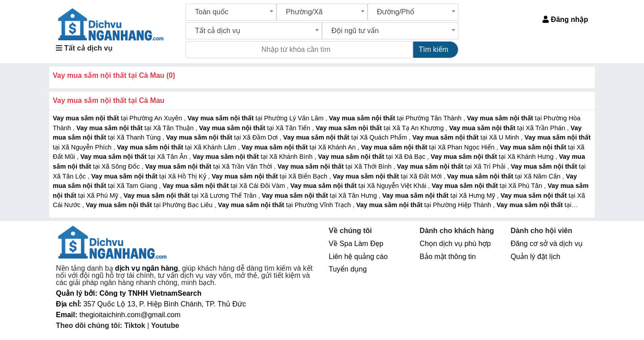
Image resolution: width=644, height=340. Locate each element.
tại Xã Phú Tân (488, 186)
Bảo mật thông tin (448, 257)
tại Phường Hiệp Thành (425, 205)
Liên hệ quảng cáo (358, 257)
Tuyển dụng (348, 269)
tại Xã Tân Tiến (256, 128)
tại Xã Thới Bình (335, 166)
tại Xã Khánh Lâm (177, 147)
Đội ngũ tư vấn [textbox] (355, 31)
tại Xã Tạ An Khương (381, 128)
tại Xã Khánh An (299, 147)
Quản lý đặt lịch (536, 257)
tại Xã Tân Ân (135, 157)
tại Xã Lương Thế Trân (191, 195)
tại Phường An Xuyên (118, 118)
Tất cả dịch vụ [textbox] (218, 31)
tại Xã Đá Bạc (373, 157)
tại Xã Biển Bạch (270, 176)
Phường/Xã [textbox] (304, 12)
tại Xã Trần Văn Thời (209, 166)
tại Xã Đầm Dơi (223, 137)
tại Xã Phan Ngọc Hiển (429, 147)
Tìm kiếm (433, 49)
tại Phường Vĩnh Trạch (285, 205)
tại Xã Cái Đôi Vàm (225, 186)
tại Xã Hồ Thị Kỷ (150, 176)
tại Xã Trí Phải (452, 166)
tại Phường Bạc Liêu (150, 205)
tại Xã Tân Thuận (136, 128)
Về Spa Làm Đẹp (356, 244)
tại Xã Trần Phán (508, 128)
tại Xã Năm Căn (504, 176)
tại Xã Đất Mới (388, 176)
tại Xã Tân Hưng (320, 195)
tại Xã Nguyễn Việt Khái (359, 186)
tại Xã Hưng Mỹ (440, 195)
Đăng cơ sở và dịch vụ (547, 244)
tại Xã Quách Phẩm (346, 137)
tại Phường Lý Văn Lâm (256, 118)
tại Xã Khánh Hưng (493, 157)
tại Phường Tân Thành (396, 118)
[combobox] (231, 12)
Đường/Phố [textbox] (396, 12)
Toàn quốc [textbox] (212, 12)
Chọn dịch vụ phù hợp (455, 244)
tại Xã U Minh (467, 137)
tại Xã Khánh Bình (254, 157)
